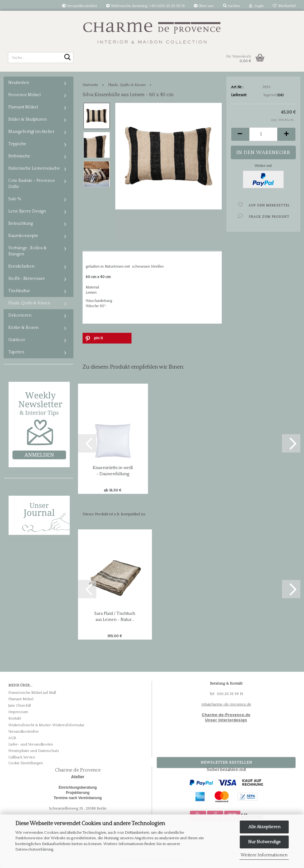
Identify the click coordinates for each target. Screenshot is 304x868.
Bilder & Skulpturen (28, 119)
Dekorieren (20, 315)
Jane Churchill (20, 706)
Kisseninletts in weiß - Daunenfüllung (113, 471)
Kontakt (15, 718)
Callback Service (22, 757)
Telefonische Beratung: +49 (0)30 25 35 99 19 (145, 6)
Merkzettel (284, 6)
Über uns (204, 6)
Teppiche (17, 144)
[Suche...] (68, 58)
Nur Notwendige (264, 842)
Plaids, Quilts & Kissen (29, 303)
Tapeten (16, 352)
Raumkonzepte (23, 236)
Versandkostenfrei (80, 6)
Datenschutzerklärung (34, 849)
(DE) (280, 95)
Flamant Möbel (23, 107)
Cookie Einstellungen (26, 763)
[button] (240, 134)
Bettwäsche (19, 156)
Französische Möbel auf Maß (32, 693)
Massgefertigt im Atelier (31, 132)
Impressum (18, 712)
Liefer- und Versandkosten (31, 744)
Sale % (15, 199)
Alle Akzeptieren (264, 827)
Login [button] (256, 6)
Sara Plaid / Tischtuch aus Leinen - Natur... (115, 617)
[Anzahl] (263, 134)
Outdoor (17, 340)
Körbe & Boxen (23, 328)
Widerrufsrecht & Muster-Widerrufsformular (46, 725)
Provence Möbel (24, 95)
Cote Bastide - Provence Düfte (32, 184)
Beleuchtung (20, 224)
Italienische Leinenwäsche (34, 168)
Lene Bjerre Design (27, 211)
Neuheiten (19, 83)
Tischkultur (19, 291)
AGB (12, 738)
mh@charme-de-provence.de (226, 704)
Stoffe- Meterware (27, 279)
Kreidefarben (21, 266)
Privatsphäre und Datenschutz (34, 751)
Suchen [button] (231, 6)
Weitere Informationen (264, 855)
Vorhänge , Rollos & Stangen (28, 251)
